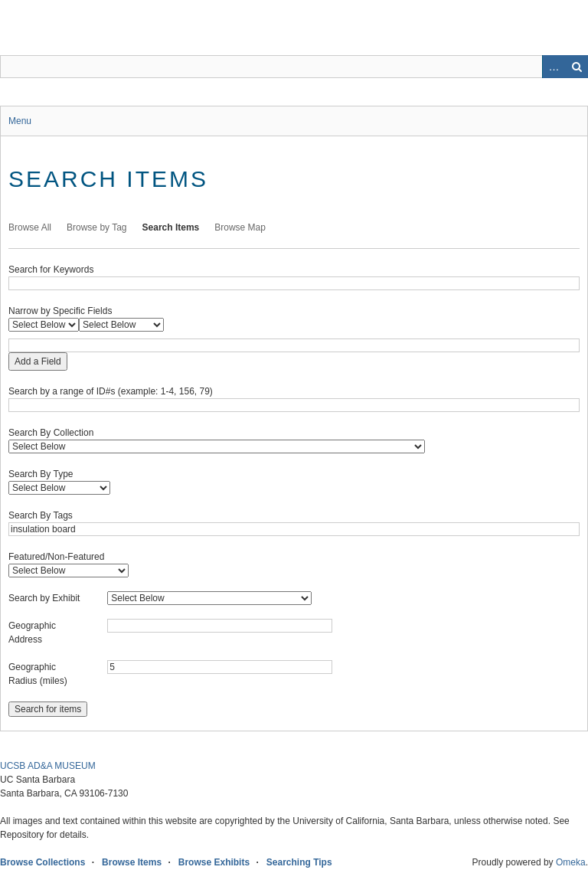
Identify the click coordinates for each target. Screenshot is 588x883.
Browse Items (132, 862)
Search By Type (41, 474)
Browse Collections (42, 862)
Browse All (30, 227)
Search (577, 67)
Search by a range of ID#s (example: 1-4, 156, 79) (111, 391)
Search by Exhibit (44, 598)
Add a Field (38, 361)
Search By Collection (51, 433)
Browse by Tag (97, 227)
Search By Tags (41, 515)
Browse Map (240, 227)
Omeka (571, 862)
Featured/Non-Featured (56, 557)
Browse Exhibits (214, 862)
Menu (20, 121)
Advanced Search (554, 67)
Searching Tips (299, 862)
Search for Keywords (51, 270)
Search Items (171, 227)
